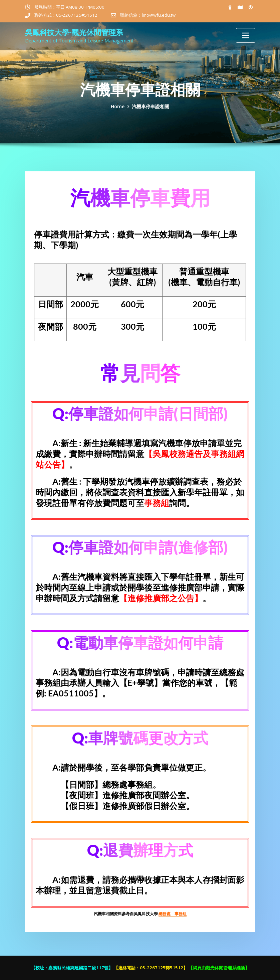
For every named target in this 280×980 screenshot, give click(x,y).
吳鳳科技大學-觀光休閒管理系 (74, 32)
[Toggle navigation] (246, 35)
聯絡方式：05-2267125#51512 (66, 15)
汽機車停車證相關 (151, 106)
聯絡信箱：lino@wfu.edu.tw (148, 15)
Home (118, 106)
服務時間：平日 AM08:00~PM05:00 (69, 7)
